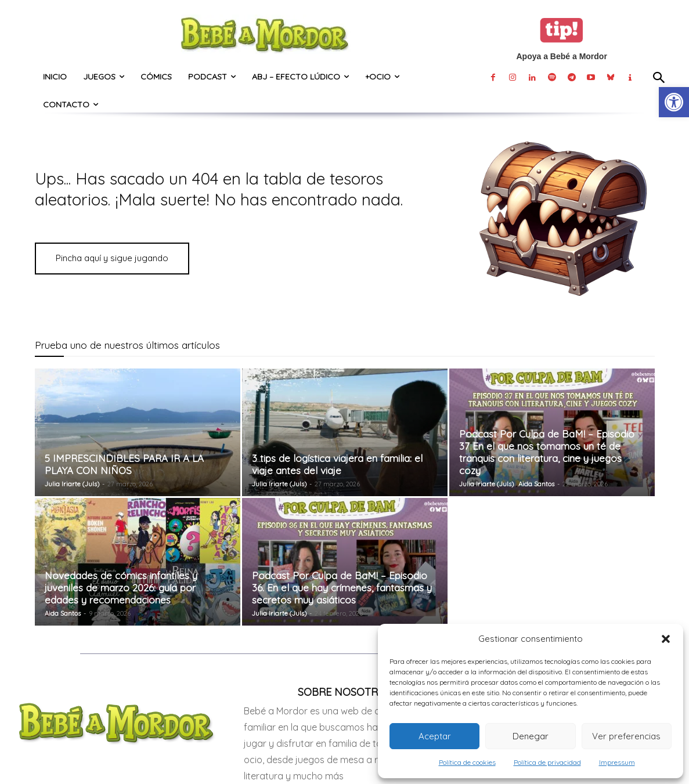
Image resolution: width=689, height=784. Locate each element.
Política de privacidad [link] (547, 762)
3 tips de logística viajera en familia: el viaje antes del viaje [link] (337, 464)
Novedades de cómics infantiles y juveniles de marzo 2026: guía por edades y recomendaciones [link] (121, 588)
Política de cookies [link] (467, 762)
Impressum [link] (617, 762)
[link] (674, 102)
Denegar (531, 736)
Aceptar (435, 736)
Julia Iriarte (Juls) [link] (72, 484)
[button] (666, 639)
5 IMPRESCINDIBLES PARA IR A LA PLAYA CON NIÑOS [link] (124, 464)
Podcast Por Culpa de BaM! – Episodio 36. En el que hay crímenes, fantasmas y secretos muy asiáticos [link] (342, 588)
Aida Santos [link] (536, 484)
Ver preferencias (626, 736)
